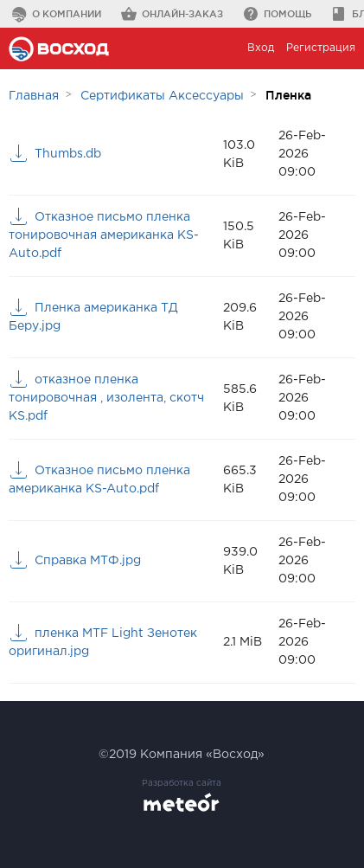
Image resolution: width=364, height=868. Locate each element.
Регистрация (321, 48)
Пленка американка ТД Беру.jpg (93, 317)
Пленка (288, 95)
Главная (34, 96)
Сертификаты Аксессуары (162, 96)
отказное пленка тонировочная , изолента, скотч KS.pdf (106, 398)
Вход (261, 48)
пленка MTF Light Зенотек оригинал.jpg (103, 643)
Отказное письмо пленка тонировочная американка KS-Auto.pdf (104, 235)
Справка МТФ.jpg (88, 561)
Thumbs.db (68, 154)
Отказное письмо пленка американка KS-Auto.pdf (99, 480)
